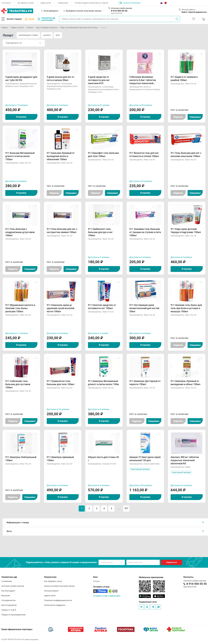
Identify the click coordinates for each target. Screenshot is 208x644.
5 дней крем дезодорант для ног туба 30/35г (21, 78)
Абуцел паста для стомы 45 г (103, 459)
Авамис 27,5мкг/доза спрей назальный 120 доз (145, 459)
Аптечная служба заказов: (122, 8)
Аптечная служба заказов (13, 586)
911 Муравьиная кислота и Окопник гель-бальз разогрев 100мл (20, 308)
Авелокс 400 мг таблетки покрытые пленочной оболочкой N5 (185, 460)
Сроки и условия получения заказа (59, 586)
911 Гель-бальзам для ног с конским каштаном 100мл (186, 155)
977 (126, 508)
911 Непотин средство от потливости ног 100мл (102, 307)
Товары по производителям (13, 615)
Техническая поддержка (55, 605)
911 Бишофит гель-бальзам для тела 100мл (103, 155)
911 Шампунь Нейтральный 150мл (21, 459)
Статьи (96, 581)
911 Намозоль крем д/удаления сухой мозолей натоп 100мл (60, 308)
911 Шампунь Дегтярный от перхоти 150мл (145, 383)
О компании (6, 3)
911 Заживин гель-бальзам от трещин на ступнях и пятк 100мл (145, 232)
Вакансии (6, 596)
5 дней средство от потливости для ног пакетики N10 (99, 80)
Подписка (178, 117)
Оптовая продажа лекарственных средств (91, 3)
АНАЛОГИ (47, 35)
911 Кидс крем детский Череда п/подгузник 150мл (186, 231)
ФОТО (58, 35)
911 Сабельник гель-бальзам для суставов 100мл (18, 384)
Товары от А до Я (9, 610)
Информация (63, 3)
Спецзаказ (195, 117)
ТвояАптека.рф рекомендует (46, 19)
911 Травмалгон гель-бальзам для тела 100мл (60, 383)
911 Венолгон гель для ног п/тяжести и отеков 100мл (144, 155)
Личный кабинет (51, 591)
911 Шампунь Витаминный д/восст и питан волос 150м (103, 383)
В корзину (21, 117)
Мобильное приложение (151, 577)
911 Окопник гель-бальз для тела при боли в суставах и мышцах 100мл (186, 308)
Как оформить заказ (26, 3)
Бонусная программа (130, 3)
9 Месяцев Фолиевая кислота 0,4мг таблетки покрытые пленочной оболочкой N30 (143, 80)
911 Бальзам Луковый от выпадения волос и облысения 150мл (61, 156)
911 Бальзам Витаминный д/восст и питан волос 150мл (20, 156)
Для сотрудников (9, 605)
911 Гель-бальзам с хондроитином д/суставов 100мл (20, 232)
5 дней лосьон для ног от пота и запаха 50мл (60, 78)
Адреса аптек (46, 3)
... (119, 508)
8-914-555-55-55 (119, 11)
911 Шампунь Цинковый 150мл (60, 459)
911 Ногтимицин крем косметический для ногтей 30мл (144, 308)
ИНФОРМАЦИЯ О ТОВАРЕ (28, 35)
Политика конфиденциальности (58, 600)
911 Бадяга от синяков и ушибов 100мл (184, 78)
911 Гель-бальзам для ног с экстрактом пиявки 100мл (62, 231)
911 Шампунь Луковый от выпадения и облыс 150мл (185, 383)
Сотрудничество (8, 600)
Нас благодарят (8, 591)
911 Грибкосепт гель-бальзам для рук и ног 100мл (100, 232)
